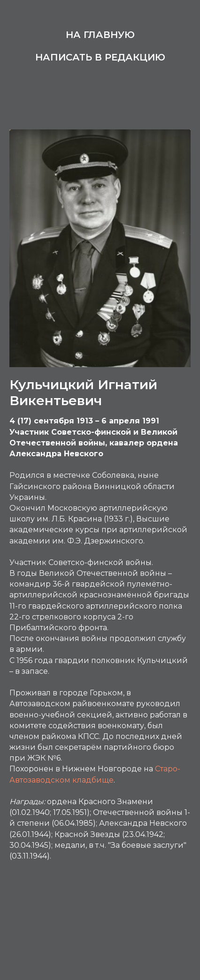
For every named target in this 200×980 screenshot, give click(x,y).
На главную (100, 35)
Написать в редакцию (100, 57)
